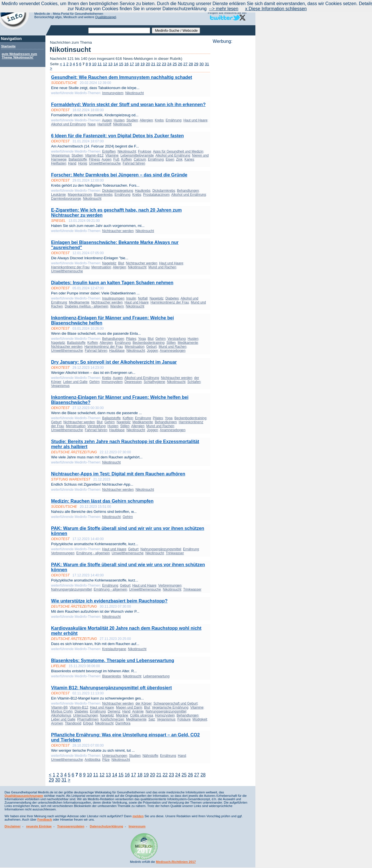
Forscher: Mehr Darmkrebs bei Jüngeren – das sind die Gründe (119, 175)
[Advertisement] (232, 129)
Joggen (153, 351)
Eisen (170, 159)
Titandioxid (73, 723)
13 (110, 64)
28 (191, 64)
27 (185, 64)
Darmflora (123, 723)
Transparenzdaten (71, 826)
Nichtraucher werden (118, 231)
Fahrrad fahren (134, 163)
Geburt (152, 347)
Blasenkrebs (103, 195)
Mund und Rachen (162, 267)
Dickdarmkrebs (164, 191)
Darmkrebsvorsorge (66, 199)
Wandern (117, 306)
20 (148, 64)
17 (132, 64)
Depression (133, 382)
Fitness (94, 159)
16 (126, 64)
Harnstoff (104, 124)
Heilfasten (59, 163)
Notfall (143, 298)
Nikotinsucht (134, 93)
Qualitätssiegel (106, 17)
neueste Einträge (39, 826)
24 (169, 64)
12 (105, 64)
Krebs (159, 120)
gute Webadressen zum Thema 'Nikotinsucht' (19, 56)
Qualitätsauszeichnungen (24, 796)
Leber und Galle (75, 382)
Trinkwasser (175, 553)
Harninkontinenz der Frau (70, 267)
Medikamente (79, 302)
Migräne (122, 715)
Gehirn (161, 339)
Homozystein (165, 715)
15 (121, 64)
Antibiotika (92, 760)
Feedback (45, 819)
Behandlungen (188, 191)
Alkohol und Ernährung (68, 124)
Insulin (131, 298)
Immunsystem (113, 93)
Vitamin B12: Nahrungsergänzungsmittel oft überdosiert (112, 688)
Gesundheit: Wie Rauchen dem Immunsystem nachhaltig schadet (122, 77)
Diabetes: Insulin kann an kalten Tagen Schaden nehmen (112, 283)
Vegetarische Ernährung (170, 707)
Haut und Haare (195, 120)
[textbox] (119, 30)
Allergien (146, 120)
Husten (119, 120)
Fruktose (145, 151)
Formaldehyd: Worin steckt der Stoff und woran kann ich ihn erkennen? (128, 105)
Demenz (114, 711)
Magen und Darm (129, 707)
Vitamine (112, 155)
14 (116, 64)
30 (202, 64)
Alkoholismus (61, 715)
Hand (72, 163)
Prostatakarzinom (156, 195)
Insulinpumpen (113, 298)
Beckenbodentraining (149, 343)
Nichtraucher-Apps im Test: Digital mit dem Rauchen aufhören (118, 474)
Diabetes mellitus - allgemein (86, 306)
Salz (152, 719)
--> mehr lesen (224, 9)
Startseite (8, 46)
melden (138, 816)
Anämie (138, 711)
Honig (82, 163)
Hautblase (117, 351)
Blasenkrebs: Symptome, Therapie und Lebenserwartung (113, 661)
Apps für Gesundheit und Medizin (178, 151)
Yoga (142, 339)
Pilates (131, 339)
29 (196, 64)
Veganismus (60, 155)
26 (180, 64)
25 (175, 64)
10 (94, 64)
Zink (179, 159)
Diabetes (172, 298)
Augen (107, 120)
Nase (92, 124)
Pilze (106, 760)
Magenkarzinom (80, 195)
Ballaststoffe (78, 159)
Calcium (140, 159)
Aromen (57, 723)
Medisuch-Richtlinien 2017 (176, 862)
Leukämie (58, 195)
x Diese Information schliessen (276, 9)
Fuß (116, 159)
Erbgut (88, 723)
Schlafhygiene (154, 382)
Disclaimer (13, 826)
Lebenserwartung (156, 676)
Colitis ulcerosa (141, 715)
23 (164, 64)
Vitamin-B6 (59, 707)
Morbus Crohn (62, 711)
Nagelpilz (109, 263)
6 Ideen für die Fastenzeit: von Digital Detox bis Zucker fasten (117, 136)
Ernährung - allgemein (93, 553)
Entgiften (109, 151)
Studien (132, 120)
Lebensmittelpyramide (137, 155)
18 (137, 64)
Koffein (126, 159)
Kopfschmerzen (112, 719)
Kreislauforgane (114, 649)
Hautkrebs (143, 191)
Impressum (137, 826)
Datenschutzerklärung (106, 826)
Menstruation (101, 267)
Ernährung (174, 120)
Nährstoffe (150, 756)
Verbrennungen (63, 553)
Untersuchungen (85, 715)
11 (100, 64)
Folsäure (184, 719)
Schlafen (194, 382)
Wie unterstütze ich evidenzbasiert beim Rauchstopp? (109, 601)
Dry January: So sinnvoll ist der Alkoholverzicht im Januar (114, 362)
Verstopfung (176, 339)
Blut (121, 263)
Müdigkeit (200, 719)
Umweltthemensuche (105, 163)
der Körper (143, 703)
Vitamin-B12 (94, 155)
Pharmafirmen (88, 719)
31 (207, 64)
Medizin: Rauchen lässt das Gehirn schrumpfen (102, 501)
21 (153, 64)
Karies (189, 159)
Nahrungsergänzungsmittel (161, 549)
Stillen (171, 343)
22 (158, 64)
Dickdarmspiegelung (118, 191)
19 (143, 64)
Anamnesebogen (173, 351)
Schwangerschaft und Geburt (176, 703)
